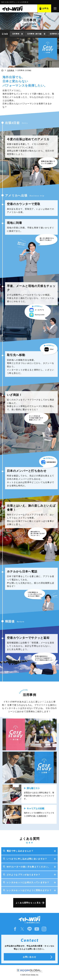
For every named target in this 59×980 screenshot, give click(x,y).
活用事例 (16, 34)
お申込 (45, 8)
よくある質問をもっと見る (28, 903)
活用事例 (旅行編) (34, 34)
